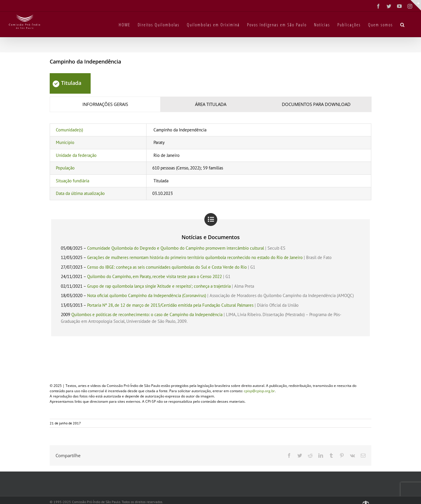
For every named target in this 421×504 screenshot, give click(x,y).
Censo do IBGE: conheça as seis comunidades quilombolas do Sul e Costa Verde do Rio (167, 267)
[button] (403, 24)
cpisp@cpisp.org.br (259, 391)
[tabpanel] (210, 162)
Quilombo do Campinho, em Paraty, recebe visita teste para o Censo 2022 (155, 276)
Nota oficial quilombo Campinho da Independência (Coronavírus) (147, 295)
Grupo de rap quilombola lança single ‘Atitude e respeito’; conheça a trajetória (159, 286)
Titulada (67, 83)
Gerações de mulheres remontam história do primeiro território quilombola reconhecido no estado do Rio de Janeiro (195, 257)
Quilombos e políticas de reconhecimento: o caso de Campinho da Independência (147, 314)
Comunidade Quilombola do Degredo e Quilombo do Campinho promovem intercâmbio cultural (176, 248)
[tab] (105, 104)
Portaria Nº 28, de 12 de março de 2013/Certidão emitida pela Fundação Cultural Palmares (170, 305)
